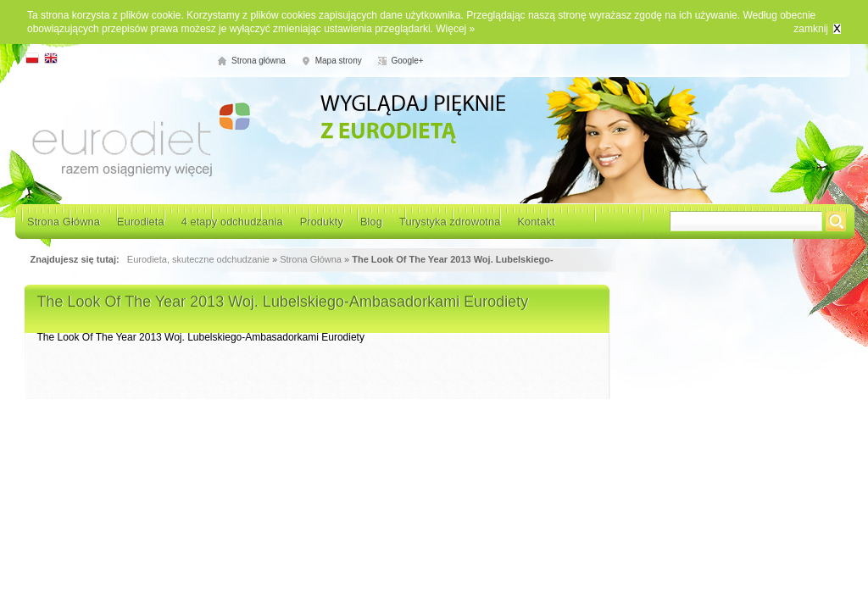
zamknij (811, 29)
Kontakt (536, 222)
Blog (371, 222)
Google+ (408, 61)
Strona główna (259, 61)
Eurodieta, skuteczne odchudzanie (198, 259)
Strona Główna (64, 222)
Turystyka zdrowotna (450, 222)
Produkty (322, 222)
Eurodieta (141, 222)
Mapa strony (339, 61)
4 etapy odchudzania (232, 222)
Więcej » (455, 29)
